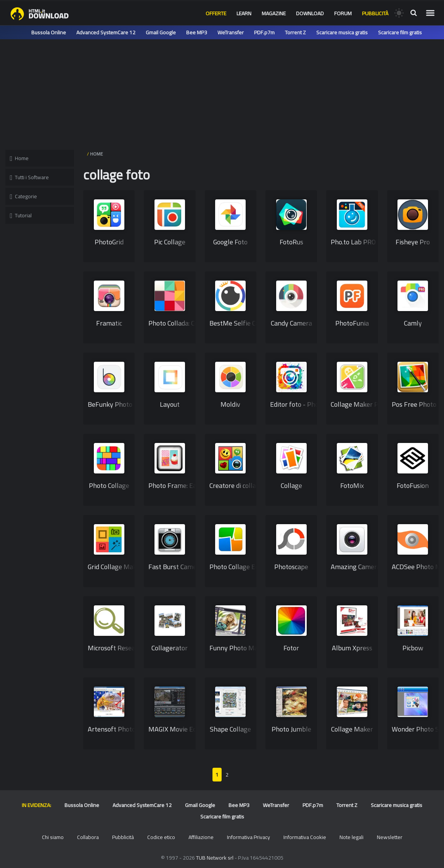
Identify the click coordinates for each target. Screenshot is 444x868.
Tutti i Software (29, 177)
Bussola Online (49, 32)
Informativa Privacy (249, 837)
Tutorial (21, 215)
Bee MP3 (197, 32)
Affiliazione (201, 837)
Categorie (23, 196)
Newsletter (390, 837)
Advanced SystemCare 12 (106, 32)
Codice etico (161, 837)
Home (19, 158)
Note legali (351, 837)
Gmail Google (161, 32)
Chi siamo (53, 837)
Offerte (216, 13)
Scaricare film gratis (400, 32)
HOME (97, 154)
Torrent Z (295, 32)
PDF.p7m (264, 32)
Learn (244, 13)
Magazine (274, 13)
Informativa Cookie (305, 837)
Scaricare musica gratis (342, 32)
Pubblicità (375, 13)
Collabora (88, 837)
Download (310, 13)
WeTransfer (231, 32)
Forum (343, 13)
